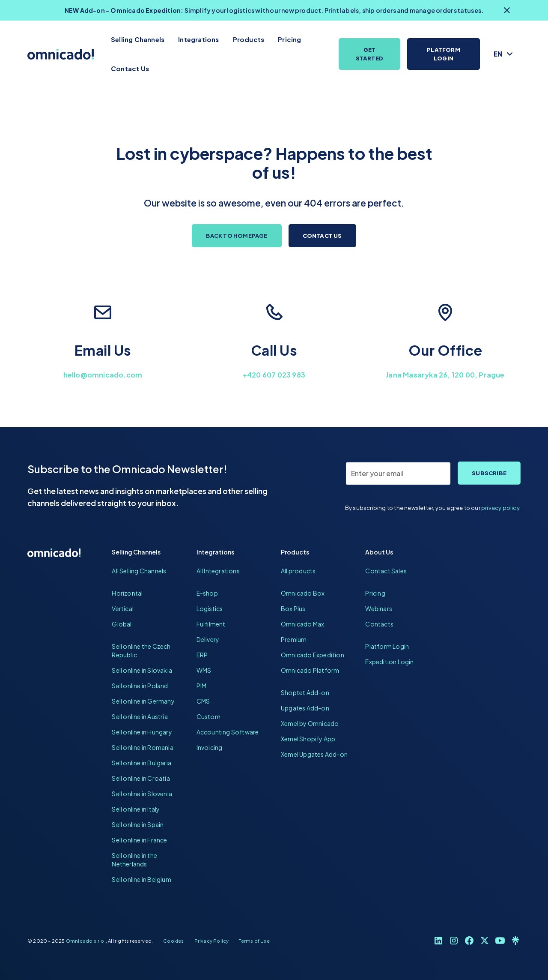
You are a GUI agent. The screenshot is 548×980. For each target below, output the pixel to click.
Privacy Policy (212, 941)
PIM (202, 686)
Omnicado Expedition (313, 655)
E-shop (207, 593)
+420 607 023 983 (274, 375)
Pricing (289, 39)
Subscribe (489, 473)
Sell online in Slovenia (142, 794)
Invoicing (210, 747)
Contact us (322, 236)
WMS (204, 670)
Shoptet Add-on (305, 692)
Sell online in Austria (140, 716)
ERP (202, 655)
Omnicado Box (303, 593)
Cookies (173, 941)
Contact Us (130, 68)
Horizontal (127, 593)
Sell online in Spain (138, 824)
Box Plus (293, 608)
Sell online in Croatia (141, 778)
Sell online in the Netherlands (134, 860)
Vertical (123, 608)
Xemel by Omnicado (310, 723)
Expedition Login (389, 662)
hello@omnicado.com (103, 375)
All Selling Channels (139, 571)
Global (122, 624)
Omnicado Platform (310, 670)
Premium (294, 639)
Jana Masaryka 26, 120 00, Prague (445, 375)
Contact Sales (386, 571)
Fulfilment (211, 624)
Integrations (198, 39)
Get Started (369, 54)
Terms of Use (254, 941)
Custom (208, 716)
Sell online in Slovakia (142, 670)
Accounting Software (228, 732)
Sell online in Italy (136, 809)
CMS (203, 701)
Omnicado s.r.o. (86, 941)
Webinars (379, 608)
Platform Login (444, 54)
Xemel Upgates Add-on (314, 754)
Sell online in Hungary (142, 732)
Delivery (208, 639)
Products (249, 39)
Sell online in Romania (142, 747)
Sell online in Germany (143, 701)
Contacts (379, 624)
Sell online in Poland (140, 686)
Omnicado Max (302, 624)
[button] (504, 54)
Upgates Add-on (305, 708)
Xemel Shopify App (308, 739)
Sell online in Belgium (141, 879)
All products (298, 571)
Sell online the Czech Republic (141, 650)
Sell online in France (139, 840)
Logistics (210, 608)
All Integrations (218, 571)
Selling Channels (138, 39)
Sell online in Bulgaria (141, 763)
